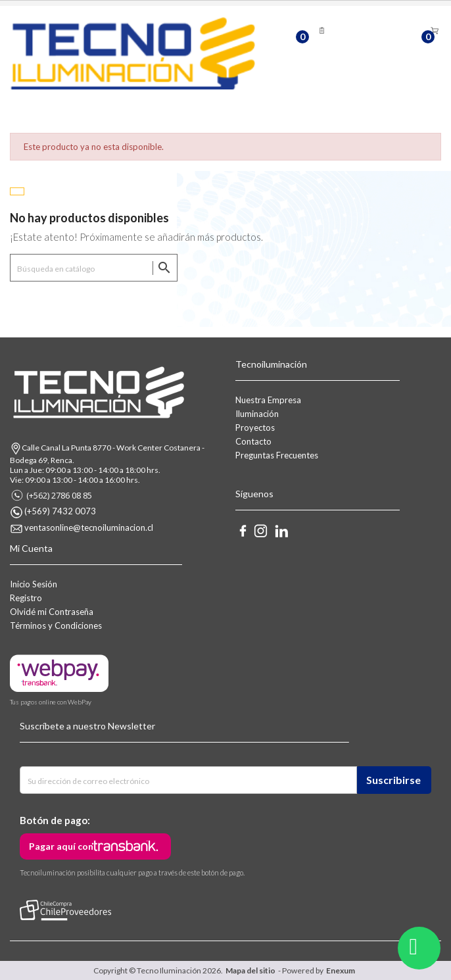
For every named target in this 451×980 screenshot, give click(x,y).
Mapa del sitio (250, 970)
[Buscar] (94, 268)
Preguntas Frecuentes (277, 455)
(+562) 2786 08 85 (59, 495)
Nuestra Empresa (268, 400)
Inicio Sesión (34, 584)
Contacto (253, 441)
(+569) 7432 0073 (60, 511)
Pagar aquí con (61, 846)
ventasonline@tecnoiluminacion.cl (89, 527)
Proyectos (255, 428)
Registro (26, 598)
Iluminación (257, 414)
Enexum (342, 970)
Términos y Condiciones (56, 625)
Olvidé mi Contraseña (52, 612)
